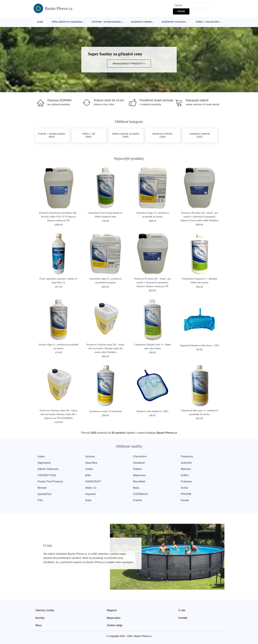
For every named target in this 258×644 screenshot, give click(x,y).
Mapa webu (114, 617)
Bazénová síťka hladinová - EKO (153, 411)
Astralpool (141, 463)
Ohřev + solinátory (207, 22)
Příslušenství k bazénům (67, 22)
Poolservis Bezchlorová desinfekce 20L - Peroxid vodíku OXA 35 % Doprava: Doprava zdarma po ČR (59, 217)
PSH (40, 500)
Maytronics (142, 475)
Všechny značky (45, 610)
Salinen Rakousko (48, 469)
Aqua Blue (93, 463)
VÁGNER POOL (47, 475)
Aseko (41, 456)
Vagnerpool (44, 463)
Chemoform (142, 456)
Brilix (90, 475)
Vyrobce (91, 456)
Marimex (190, 469)
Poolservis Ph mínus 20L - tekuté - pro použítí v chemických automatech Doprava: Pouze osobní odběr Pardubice (199, 217)
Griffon (189, 475)
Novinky (40, 617)
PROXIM (190, 494)
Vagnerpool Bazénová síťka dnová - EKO (199, 345)
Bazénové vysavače (174, 22)
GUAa (188, 487)
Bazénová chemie (142, 22)
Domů (40, 22)
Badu (139, 487)
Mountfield (142, 481)
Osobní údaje (115, 625)
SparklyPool (45, 494)
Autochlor (190, 463)
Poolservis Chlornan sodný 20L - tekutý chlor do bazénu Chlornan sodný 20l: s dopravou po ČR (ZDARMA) (58, 414)
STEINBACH (143, 494)
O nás (182, 610)
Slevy (38, 625)
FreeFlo (140, 500)
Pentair (189, 500)
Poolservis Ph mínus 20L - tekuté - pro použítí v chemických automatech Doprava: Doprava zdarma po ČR (153, 282)
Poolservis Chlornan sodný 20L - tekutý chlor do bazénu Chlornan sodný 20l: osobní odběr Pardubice (106, 348)
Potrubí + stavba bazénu (106, 22)
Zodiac (91, 469)
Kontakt (183, 617)
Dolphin (140, 469)
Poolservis (191, 456)
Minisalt (42, 487)
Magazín (112, 610)
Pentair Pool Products (50, 481)
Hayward (92, 494)
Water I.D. (93, 487)
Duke (90, 500)
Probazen (190, 481)
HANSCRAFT (95, 481)
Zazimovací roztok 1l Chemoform (105, 411)
